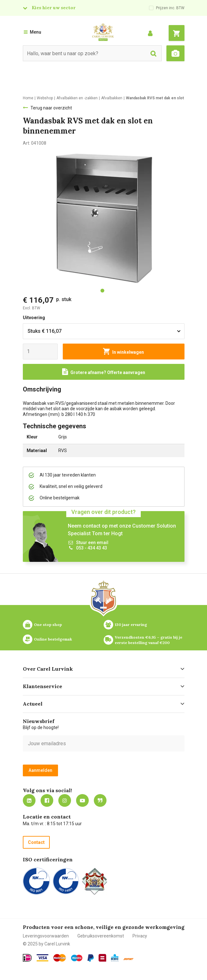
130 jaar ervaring (131, 625)
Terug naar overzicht (51, 108)
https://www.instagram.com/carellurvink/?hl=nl (65, 800)
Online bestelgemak (53, 639)
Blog (100, 800)
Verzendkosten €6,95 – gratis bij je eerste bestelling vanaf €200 (149, 640)
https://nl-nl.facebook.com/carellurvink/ (47, 800)
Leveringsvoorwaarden (46, 936)
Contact (36, 842)
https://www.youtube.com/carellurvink (82, 800)
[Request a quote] (104, 372)
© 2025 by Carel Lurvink (46, 944)
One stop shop (48, 625)
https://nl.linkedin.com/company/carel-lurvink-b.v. (29, 800)
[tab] (102, 291)
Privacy (140, 936)
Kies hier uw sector (54, 8)
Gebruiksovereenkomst (101, 936)
